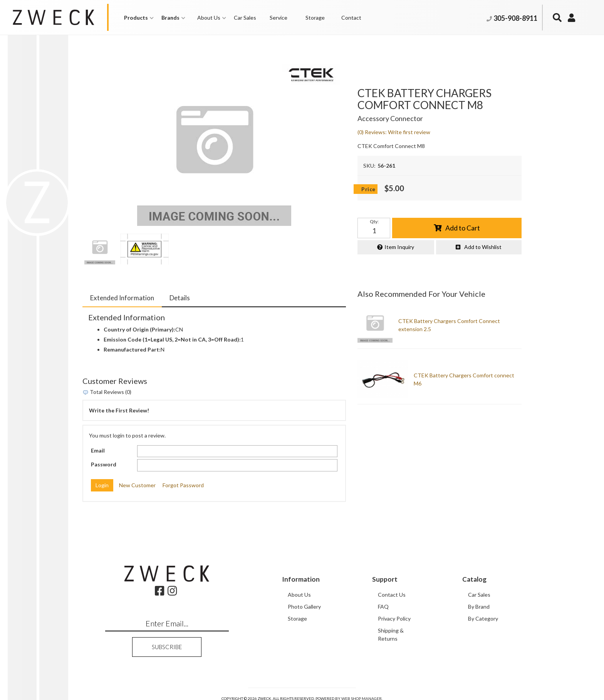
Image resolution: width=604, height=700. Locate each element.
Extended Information (122, 298)
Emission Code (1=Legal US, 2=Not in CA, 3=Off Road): (172, 339)
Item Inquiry (399, 247)
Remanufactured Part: (132, 349)
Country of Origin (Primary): (139, 329)
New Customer (137, 485)
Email (98, 450)
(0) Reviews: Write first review (394, 132)
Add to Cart (463, 228)
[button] (139, 18)
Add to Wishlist (483, 247)
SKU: (369, 166)
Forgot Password (183, 485)
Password (104, 464)
